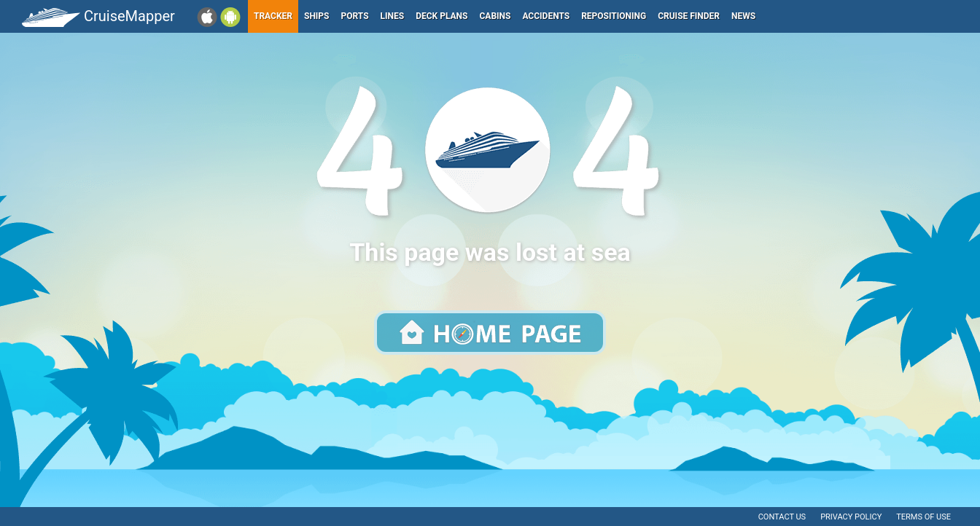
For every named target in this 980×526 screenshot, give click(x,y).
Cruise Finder (689, 16)
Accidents (546, 16)
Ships (317, 16)
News (743, 16)
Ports (355, 16)
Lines (393, 16)
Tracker (273, 16)
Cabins (495, 16)
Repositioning (614, 16)
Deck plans (442, 16)
